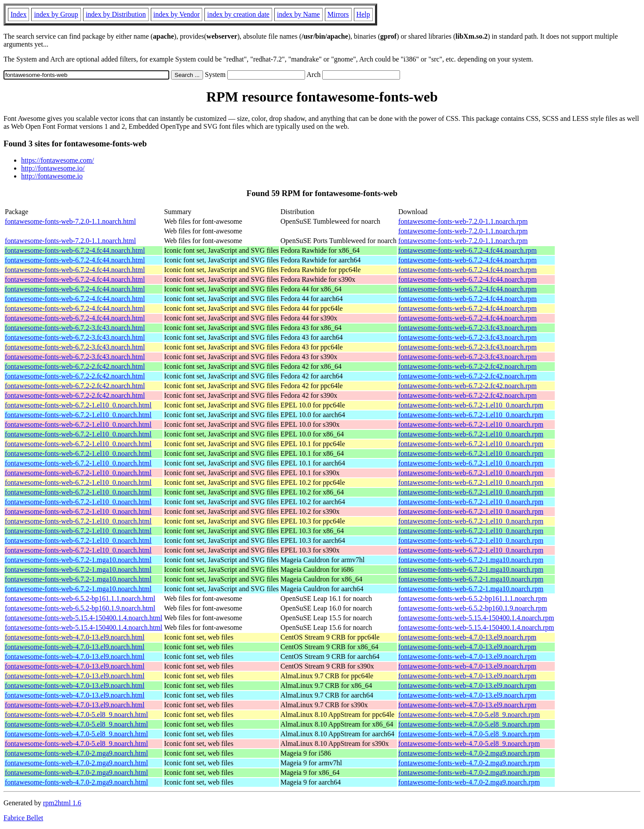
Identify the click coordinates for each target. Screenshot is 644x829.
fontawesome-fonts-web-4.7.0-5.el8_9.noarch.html (76, 714)
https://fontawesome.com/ (58, 160)
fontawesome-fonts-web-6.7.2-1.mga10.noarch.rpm (471, 560)
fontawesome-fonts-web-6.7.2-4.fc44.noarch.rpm (468, 250)
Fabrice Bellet (23, 818)
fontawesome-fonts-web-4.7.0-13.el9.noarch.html (75, 637)
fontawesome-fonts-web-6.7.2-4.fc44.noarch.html (75, 250)
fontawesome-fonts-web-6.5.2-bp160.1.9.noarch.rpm (473, 608)
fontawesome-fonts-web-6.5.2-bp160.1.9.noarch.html (80, 608)
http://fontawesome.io (52, 176)
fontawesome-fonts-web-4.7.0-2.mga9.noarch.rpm (469, 753)
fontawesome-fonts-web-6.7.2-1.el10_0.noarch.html (78, 405)
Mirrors (338, 14)
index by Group (56, 14)
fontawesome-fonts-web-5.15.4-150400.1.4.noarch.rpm (476, 618)
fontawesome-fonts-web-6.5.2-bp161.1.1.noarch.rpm (473, 598)
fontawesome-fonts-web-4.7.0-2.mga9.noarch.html (76, 753)
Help (363, 14)
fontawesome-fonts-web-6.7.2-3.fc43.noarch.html (75, 328)
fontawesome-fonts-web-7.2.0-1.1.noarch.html (70, 221)
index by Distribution (116, 14)
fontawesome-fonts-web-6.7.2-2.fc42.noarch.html (75, 366)
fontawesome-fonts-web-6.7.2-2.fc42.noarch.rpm (468, 366)
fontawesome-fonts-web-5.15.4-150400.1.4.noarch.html (84, 618)
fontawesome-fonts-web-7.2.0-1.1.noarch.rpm (463, 221)
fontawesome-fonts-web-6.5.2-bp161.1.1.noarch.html (80, 598)
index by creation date (238, 14)
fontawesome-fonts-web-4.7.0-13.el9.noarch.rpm (467, 637)
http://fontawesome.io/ (53, 168)
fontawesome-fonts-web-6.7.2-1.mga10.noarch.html (78, 560)
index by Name (298, 14)
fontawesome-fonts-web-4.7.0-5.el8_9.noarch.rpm (469, 714)
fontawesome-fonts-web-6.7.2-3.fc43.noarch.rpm (468, 328)
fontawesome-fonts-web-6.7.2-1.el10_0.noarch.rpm (471, 405)
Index (18, 14)
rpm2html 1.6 (62, 803)
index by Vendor (176, 14)
